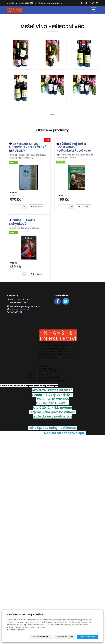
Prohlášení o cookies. (16, 630)
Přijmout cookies (89, 637)
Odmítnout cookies (68, 637)
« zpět (53, 115)
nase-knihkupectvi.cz (21, 309)
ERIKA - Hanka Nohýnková (22, 222)
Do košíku (36, 207)
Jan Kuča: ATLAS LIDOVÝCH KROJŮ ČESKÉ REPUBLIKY (28, 147)
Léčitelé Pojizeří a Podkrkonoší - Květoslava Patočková (74, 147)
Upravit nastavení (47, 637)
